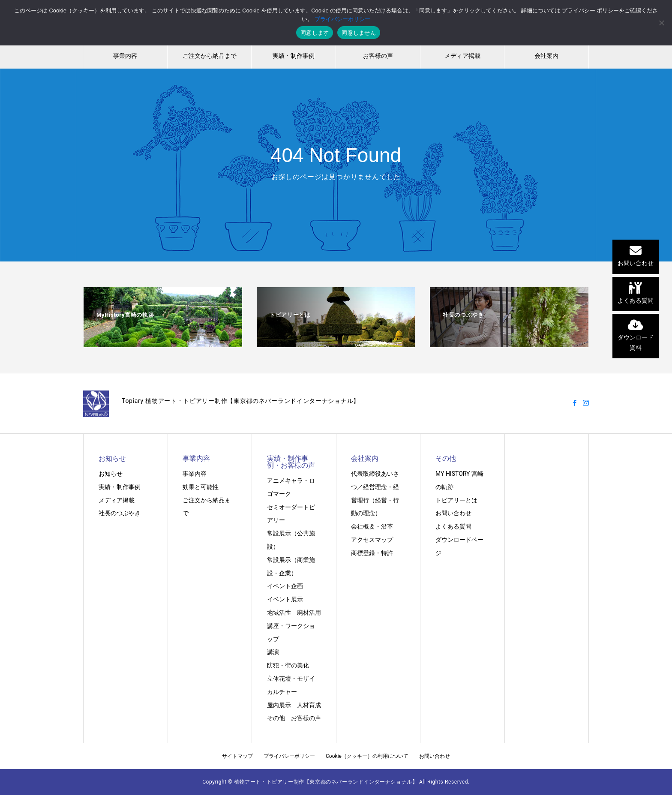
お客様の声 (378, 56)
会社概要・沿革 (372, 526)
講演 (273, 652)
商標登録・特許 (372, 553)
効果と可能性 (201, 487)
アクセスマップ (372, 540)
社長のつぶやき (120, 513)
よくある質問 (453, 526)
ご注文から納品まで (210, 56)
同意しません (359, 33)
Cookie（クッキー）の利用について (367, 756)
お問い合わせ (453, 513)
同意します (315, 33)
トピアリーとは (456, 500)
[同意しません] (661, 23)
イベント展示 (285, 599)
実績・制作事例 (294, 56)
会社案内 (546, 56)
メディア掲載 (462, 56)
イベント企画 (285, 586)
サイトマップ (237, 756)
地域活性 (279, 613)
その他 (276, 718)
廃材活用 (309, 613)
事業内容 (125, 56)
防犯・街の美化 (288, 665)
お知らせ (111, 474)
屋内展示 (279, 705)
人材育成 (309, 705)
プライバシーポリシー (289, 756)
